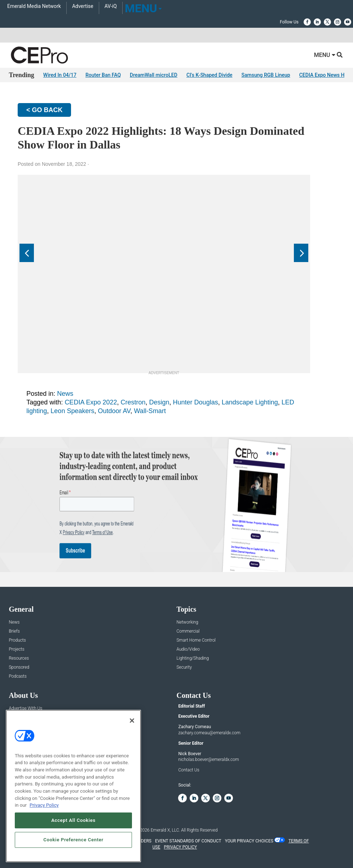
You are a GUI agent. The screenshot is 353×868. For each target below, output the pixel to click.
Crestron (133, 402)
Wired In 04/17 (60, 75)
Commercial (188, 631)
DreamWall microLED (154, 75)
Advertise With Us (25, 708)
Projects (16, 649)
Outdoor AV (114, 411)
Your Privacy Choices (249, 841)
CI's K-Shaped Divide (209, 75)
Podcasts (17, 676)
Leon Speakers (72, 411)
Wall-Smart (150, 411)
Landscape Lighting (250, 402)
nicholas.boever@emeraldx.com (208, 759)
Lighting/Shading (193, 658)
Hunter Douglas (196, 402)
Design (159, 402)
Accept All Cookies (73, 820)
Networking (187, 622)
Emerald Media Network (34, 6)
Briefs (14, 631)
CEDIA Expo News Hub (325, 75)
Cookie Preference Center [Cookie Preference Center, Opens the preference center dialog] (73, 840)
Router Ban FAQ (103, 75)
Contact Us (189, 770)
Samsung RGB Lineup (266, 75)
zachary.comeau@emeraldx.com (209, 733)
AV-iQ (111, 6)
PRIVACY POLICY (180, 847)
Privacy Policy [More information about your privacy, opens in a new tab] (44, 805)
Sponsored (19, 667)
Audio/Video (188, 649)
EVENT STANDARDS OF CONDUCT (188, 841)
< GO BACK (45, 110)
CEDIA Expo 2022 (91, 402)
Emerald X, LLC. (166, 830)
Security (184, 667)
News (65, 394)
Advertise (83, 6)
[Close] (132, 721)
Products (17, 640)
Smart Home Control (196, 640)
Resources (19, 658)
